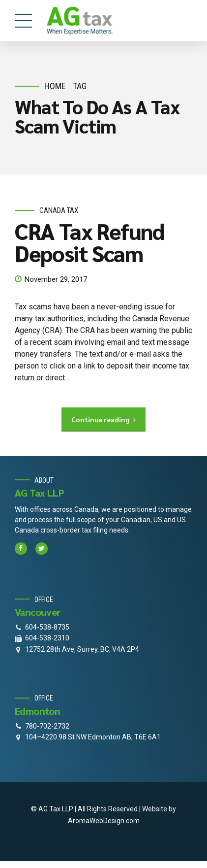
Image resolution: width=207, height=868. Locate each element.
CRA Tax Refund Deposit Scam (89, 242)
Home (55, 86)
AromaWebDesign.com (104, 821)
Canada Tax (59, 210)
